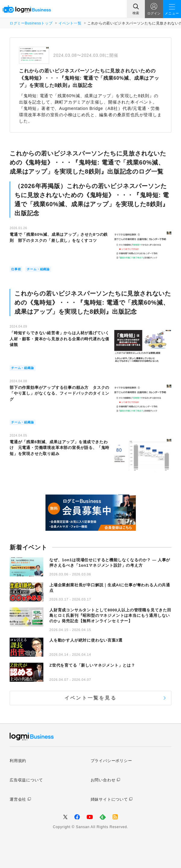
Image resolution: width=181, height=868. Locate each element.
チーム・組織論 (38, 269)
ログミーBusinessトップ (31, 23)
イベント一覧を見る (90, 698)
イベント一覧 (70, 23)
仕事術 (16, 269)
